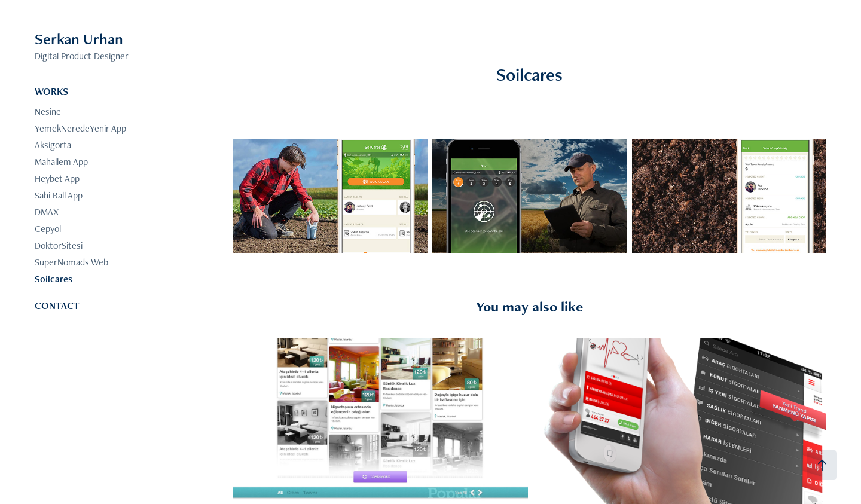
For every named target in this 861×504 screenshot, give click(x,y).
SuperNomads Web (71, 262)
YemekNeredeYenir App (80, 128)
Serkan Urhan (79, 39)
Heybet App (57, 178)
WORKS (51, 91)
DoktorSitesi (59, 245)
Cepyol (48, 229)
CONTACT (57, 306)
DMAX (47, 212)
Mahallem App (61, 162)
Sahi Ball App (59, 195)
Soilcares (54, 279)
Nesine (48, 112)
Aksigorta (53, 145)
